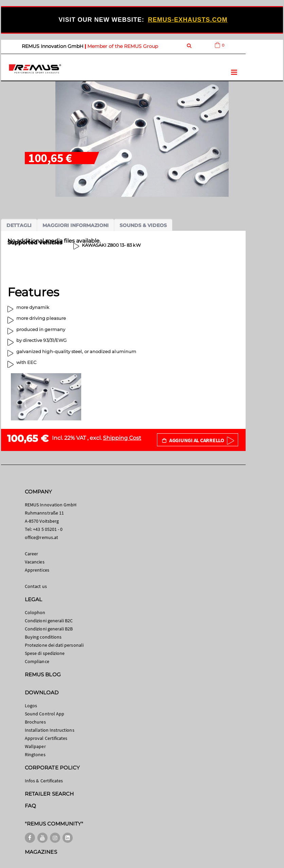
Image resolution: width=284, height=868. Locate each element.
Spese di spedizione (45, 653)
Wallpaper (35, 746)
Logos (31, 706)
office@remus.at (41, 537)
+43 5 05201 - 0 (48, 529)
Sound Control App (45, 714)
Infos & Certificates (44, 781)
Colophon (35, 612)
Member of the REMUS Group (123, 46)
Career (31, 554)
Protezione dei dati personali (54, 645)
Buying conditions (43, 637)
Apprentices (37, 570)
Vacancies (35, 562)
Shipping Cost (122, 438)
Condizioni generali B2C (49, 621)
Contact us (36, 586)
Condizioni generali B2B (49, 629)
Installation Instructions (50, 730)
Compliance (37, 661)
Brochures (35, 722)
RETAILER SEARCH (49, 794)
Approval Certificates (46, 738)
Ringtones (35, 754)
